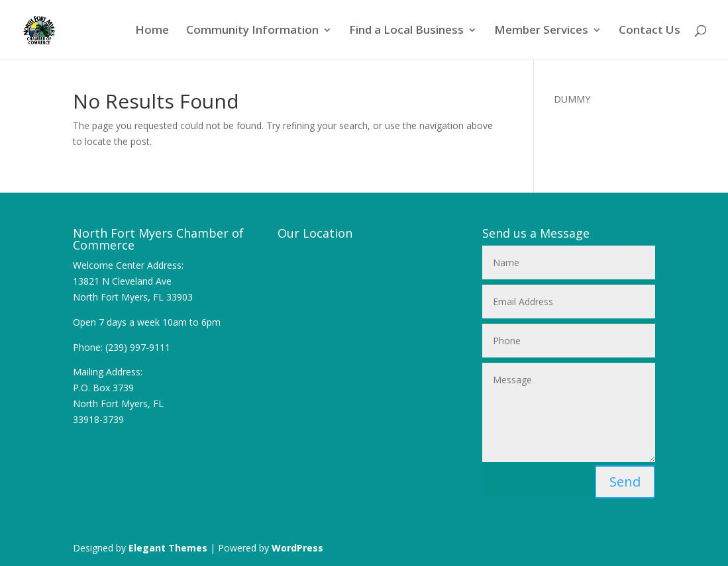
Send (625, 482)
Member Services (541, 31)
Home (152, 31)
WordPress (297, 548)
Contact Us (650, 31)
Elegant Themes (168, 548)
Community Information (252, 31)
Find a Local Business (406, 31)
